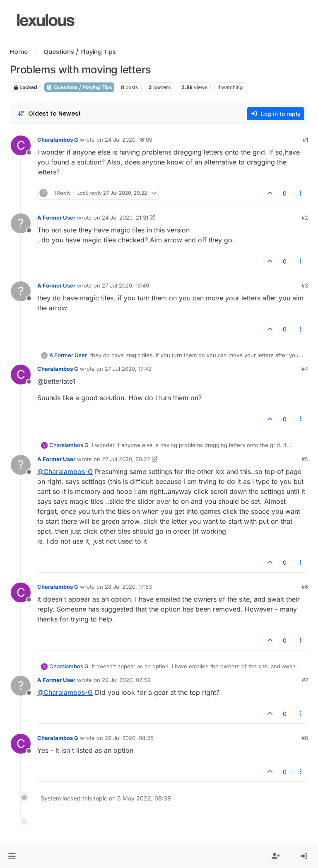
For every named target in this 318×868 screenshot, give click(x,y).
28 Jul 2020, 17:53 (128, 587)
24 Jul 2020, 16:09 (129, 140)
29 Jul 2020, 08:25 (129, 738)
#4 (305, 369)
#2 (305, 218)
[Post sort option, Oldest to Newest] (49, 114)
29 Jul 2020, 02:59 (126, 680)
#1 (305, 140)
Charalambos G (58, 140)
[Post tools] (301, 193)
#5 (305, 459)
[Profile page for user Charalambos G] (21, 145)
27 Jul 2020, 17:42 (128, 369)
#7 (305, 680)
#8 (305, 738)
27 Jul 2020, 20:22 (126, 459)
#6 (305, 587)
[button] (12, 856)
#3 (305, 285)
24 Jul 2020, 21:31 (125, 218)
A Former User (56, 218)
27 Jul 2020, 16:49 (125, 285)
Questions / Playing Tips (79, 87)
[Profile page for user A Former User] (21, 223)
